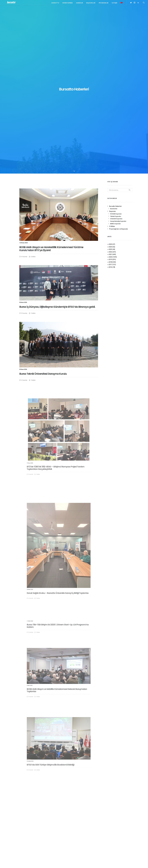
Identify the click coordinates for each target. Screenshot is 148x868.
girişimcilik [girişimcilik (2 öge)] (113, 844)
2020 (113, 102)
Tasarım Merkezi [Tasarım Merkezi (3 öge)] (114, 847)
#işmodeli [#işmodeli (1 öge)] (112, 825)
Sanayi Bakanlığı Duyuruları (118, 66)
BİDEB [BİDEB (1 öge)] (111, 838)
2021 (112, 99)
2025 (112, 89)
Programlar (104, 3)
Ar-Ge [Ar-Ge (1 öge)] (127, 832)
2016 (112, 112)
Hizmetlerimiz (68, 3)
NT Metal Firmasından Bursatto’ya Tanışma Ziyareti (58, 826)
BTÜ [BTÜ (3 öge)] (121, 835)
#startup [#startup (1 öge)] (112, 832)
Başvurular (91, 3)
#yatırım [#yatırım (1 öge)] (120, 832)
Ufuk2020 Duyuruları (116, 64)
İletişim (115, 3)
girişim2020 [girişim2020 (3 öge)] (119, 841)
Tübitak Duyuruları (116, 61)
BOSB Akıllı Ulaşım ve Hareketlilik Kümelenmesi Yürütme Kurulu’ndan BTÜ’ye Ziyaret (51, 94)
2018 (112, 107)
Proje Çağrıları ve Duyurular (119, 74)
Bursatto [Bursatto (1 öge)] (128, 835)
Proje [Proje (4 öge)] (120, 844)
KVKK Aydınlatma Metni (23, 864)
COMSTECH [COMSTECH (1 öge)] (118, 838)
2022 (112, 97)
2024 (112, 92)
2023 (112, 94)
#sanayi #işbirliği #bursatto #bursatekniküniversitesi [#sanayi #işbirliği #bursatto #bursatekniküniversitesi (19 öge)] (118, 829)
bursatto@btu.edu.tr (31, 832)
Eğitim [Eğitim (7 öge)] (111, 841)
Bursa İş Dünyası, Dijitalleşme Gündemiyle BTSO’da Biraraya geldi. (58, 143)
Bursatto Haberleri (115, 51)
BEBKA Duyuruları (115, 69)
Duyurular (113, 56)
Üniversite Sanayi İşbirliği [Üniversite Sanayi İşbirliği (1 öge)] (117, 850)
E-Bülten (112, 71)
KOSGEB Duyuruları (116, 59)
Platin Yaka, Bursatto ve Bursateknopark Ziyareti (55, 820)
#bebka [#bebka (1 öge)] (112, 819)
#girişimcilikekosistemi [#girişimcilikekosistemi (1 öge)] (117, 822)
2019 (112, 105)
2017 (112, 110)
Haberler (80, 3)
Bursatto (55, 3)
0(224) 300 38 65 (31, 827)
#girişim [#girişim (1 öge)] (118, 819)
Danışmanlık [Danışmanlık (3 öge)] (127, 838)
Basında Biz (114, 54)
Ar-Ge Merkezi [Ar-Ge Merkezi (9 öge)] (114, 835)
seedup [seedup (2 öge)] (127, 844)
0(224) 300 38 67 (31, 829)
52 (83, 803)
